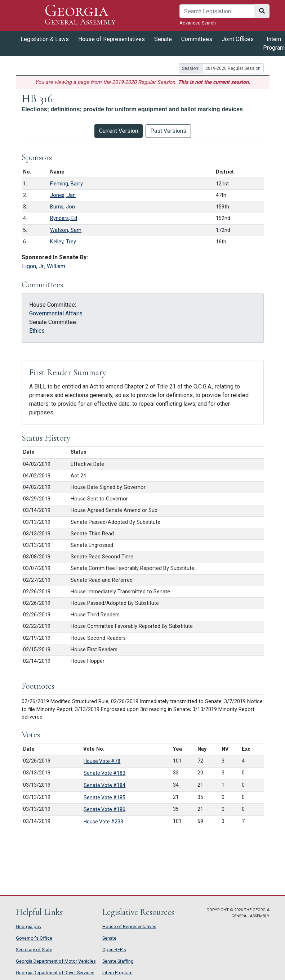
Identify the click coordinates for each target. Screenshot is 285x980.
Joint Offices (238, 39)
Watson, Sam (66, 230)
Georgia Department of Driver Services (55, 973)
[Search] (217, 11)
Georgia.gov (29, 927)
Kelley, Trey (63, 242)
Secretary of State (34, 950)
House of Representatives (112, 39)
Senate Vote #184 (104, 785)
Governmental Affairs (56, 313)
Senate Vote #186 (104, 809)
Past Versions (168, 131)
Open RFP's (114, 950)
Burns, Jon (63, 207)
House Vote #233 (103, 822)
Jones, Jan (63, 195)
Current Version (119, 131)
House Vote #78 (102, 761)
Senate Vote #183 (104, 773)
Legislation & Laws (45, 39)
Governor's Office (34, 938)
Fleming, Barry (66, 184)
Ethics (37, 331)
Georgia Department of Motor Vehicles (56, 961)
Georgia (80, 15)
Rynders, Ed (64, 218)
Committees (197, 39)
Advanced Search (198, 23)
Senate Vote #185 (104, 797)
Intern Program (117, 973)
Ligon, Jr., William (44, 266)
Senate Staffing (118, 961)
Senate (163, 39)
